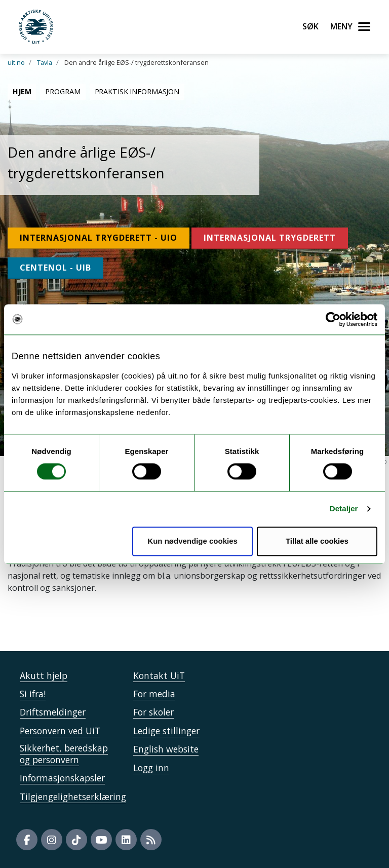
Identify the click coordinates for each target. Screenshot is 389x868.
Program (63, 91)
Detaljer (344, 509)
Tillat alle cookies (317, 541)
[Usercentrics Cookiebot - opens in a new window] (333, 319)
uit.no (16, 62)
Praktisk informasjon (137, 91)
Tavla (45, 62)
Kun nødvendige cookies (192, 541)
